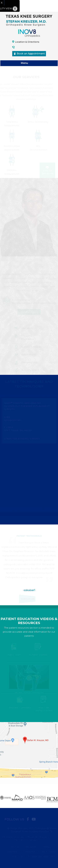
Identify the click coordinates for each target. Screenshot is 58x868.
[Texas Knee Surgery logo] (29, 20)
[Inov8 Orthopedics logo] (29, 33)
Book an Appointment (29, 54)
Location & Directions (27, 42)
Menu (28, 63)
